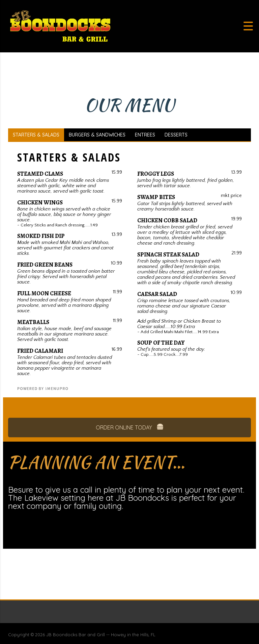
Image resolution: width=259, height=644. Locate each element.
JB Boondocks (62, 635)
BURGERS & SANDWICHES (97, 135)
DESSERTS (176, 135)
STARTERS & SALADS (36, 135)
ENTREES (145, 135)
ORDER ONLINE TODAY (130, 436)
